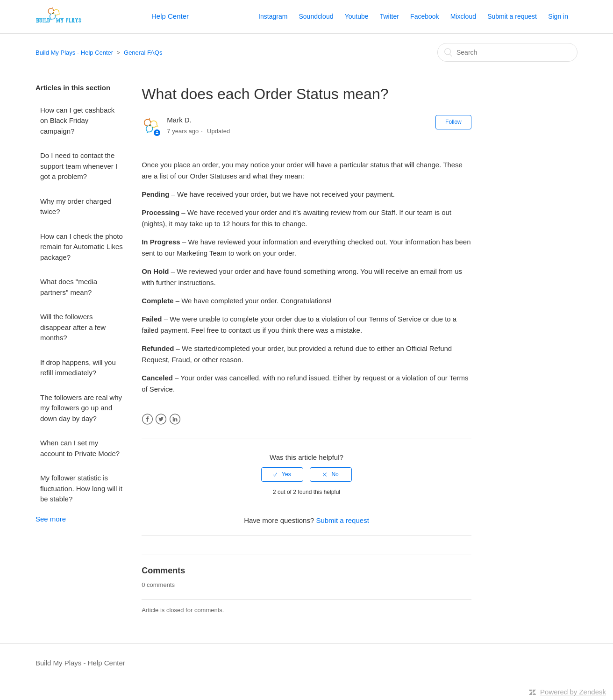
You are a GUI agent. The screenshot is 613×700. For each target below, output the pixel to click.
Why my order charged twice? (76, 207)
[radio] (282, 474)
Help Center (170, 16)
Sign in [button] (558, 16)
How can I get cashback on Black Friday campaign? (77, 121)
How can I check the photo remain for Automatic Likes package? (82, 247)
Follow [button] (453, 122)
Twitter (389, 16)
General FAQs (143, 53)
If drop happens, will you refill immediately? (78, 368)
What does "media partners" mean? (69, 287)
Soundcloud (316, 16)
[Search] (507, 52)
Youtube (357, 16)
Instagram (273, 16)
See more (51, 519)
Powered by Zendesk (573, 692)
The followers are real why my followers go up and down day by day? (81, 408)
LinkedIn (175, 419)
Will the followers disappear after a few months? (73, 327)
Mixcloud (463, 16)
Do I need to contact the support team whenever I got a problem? (79, 166)
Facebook (424, 16)
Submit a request (512, 16)
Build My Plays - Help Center (74, 53)
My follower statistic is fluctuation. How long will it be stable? (81, 488)
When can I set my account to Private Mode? (80, 448)
